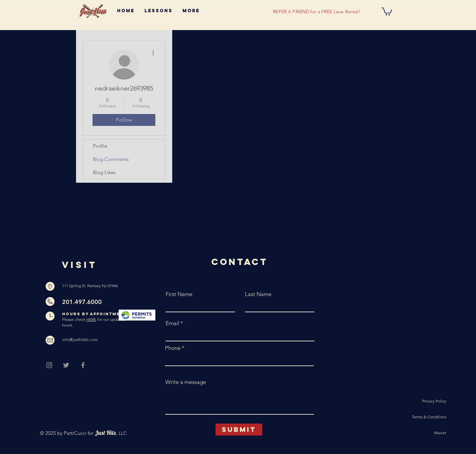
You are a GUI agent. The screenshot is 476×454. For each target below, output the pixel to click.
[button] (387, 11)
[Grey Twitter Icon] (66, 365)
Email (172, 323)
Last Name (258, 294)
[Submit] (239, 430)
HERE (91, 319)
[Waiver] (423, 433)
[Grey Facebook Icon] (83, 365)
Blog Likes (104, 172)
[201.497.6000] (90, 302)
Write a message (186, 382)
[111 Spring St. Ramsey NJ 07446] (90, 286)
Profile (100, 146)
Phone (173, 348)
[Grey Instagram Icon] (49, 365)
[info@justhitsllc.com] (81, 340)
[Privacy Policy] (423, 401)
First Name (179, 294)
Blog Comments (111, 159)
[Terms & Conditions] (423, 417)
